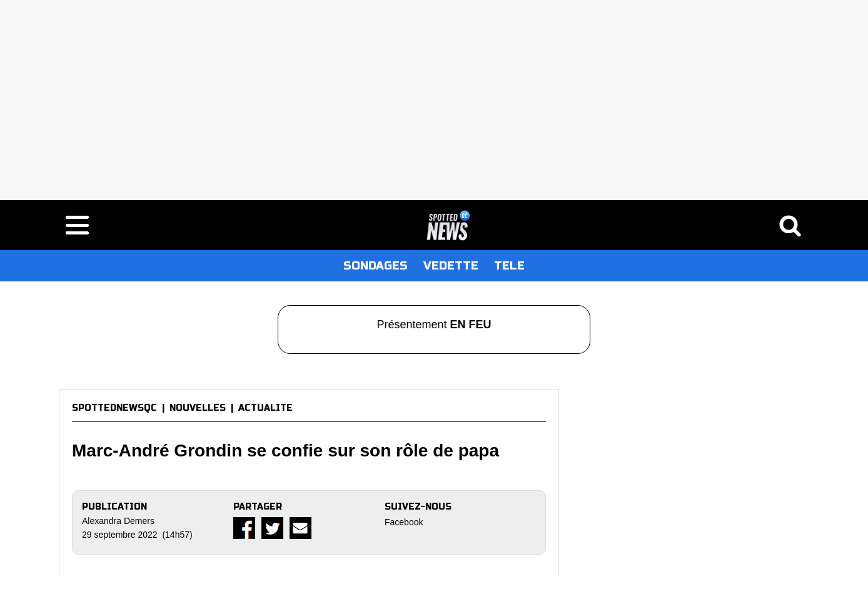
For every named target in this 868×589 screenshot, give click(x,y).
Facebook (404, 522)
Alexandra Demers (118, 521)
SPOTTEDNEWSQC (114, 408)
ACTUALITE (265, 408)
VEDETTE (451, 266)
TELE (509, 266)
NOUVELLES (198, 408)
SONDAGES (376, 266)
